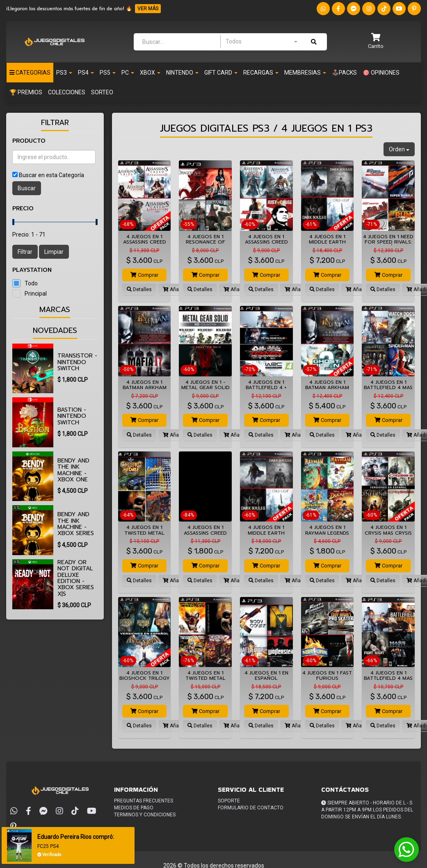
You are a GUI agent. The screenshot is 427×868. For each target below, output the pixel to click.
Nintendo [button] (182, 73)
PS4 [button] (86, 73)
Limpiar (54, 252)
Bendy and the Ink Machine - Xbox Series (76, 524)
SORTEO (102, 92)
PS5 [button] (108, 73)
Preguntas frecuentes (144, 801)
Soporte (229, 801)
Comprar (144, 275)
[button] (376, 42)
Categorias (30, 73)
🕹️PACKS (344, 73)
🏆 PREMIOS (26, 92)
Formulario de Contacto (251, 808)
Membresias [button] (305, 73)
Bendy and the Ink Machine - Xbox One (73, 470)
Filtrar (25, 252)
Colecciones (67, 92)
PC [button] (128, 73)
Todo (31, 283)
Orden (399, 149)
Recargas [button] (261, 73)
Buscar (27, 188)
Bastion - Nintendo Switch (72, 416)
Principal (36, 294)
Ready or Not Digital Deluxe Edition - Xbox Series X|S (76, 578)
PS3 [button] (64, 73)
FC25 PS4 (50, 846)
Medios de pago (134, 808)
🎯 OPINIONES (381, 73)
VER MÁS (148, 9)
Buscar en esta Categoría (51, 175)
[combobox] (261, 41)
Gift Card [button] (221, 73)
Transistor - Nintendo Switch (77, 362)
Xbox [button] (150, 73)
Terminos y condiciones (145, 815)
